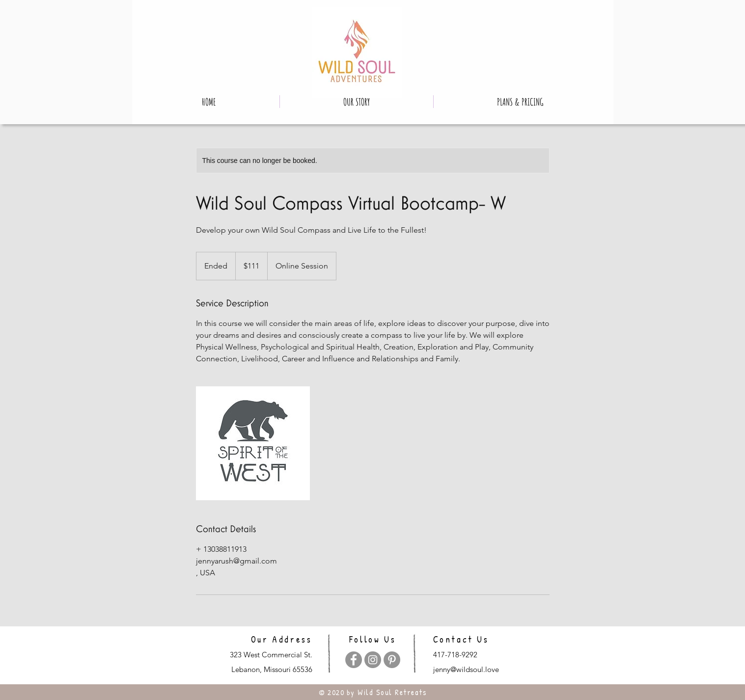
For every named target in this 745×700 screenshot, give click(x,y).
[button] (357, 102)
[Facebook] (354, 660)
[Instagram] (373, 660)
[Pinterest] (392, 660)
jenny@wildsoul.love (466, 669)
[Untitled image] (253, 443)
